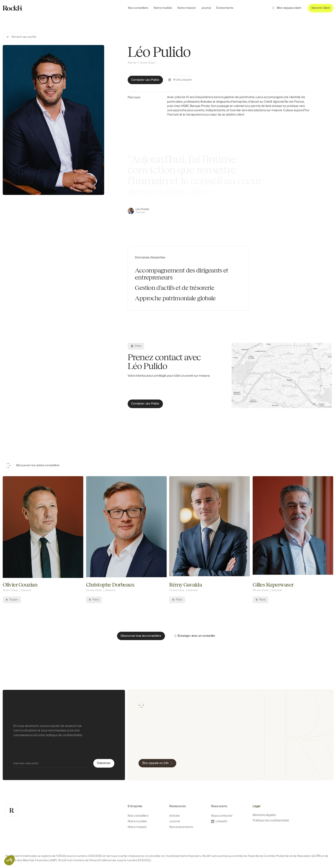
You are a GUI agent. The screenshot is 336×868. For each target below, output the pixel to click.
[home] (32, 8)
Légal (256, 806)
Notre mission (187, 8)
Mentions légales (264, 815)
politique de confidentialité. (64, 738)
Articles (174, 816)
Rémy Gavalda (186, 585)
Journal (206, 8)
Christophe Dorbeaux (110, 585)
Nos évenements (181, 827)
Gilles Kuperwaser (273, 585)
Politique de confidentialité (271, 821)
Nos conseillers (138, 8)
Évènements (225, 8)
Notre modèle (163, 8)
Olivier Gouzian (20, 585)
